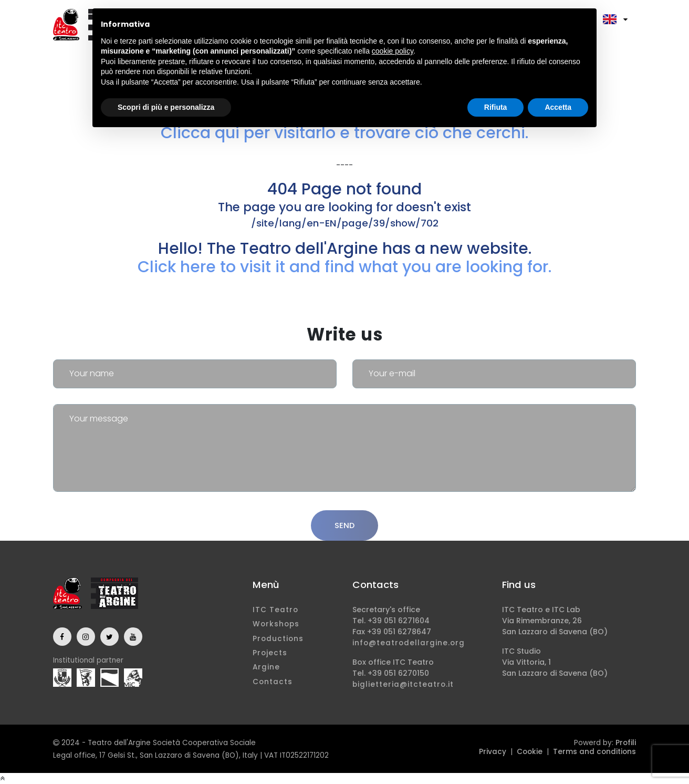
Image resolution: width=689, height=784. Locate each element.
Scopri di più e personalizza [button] (166, 107)
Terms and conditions (594, 752)
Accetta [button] (558, 107)
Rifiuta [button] (496, 107)
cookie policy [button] (393, 51)
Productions (278, 639)
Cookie (530, 752)
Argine (266, 667)
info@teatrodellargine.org (409, 643)
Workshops (276, 624)
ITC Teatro (275, 610)
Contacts (273, 682)
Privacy (493, 752)
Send (344, 525)
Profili (626, 743)
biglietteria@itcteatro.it (403, 684)
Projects (270, 653)
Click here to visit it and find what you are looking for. (344, 267)
